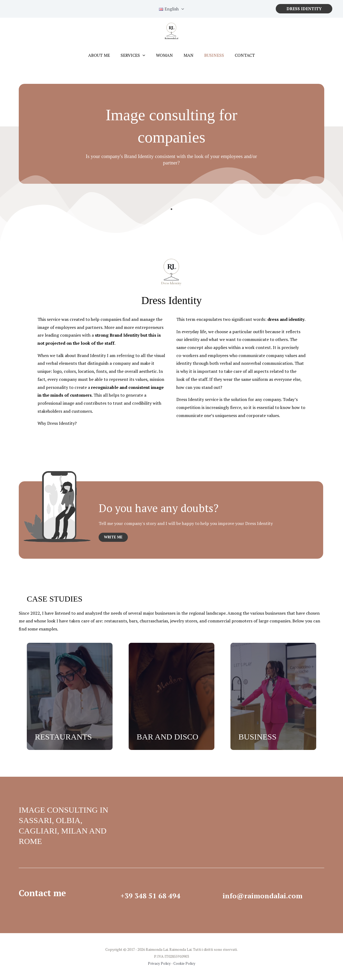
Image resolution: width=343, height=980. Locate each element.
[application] (146, 55)
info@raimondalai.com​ (271, 895)
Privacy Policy (159, 964)
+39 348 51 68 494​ (157, 895)
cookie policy (252, 23)
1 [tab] (171, 209)
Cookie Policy (185, 964)
